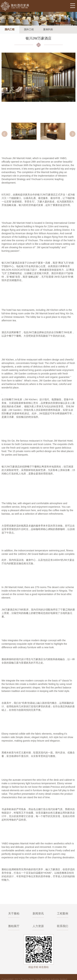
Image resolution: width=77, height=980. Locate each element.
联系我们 (63, 926)
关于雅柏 (14, 913)
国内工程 (10, 29)
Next (72, 134)
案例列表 (48, 29)
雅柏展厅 (14, 926)
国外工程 (29, 29)
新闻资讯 (38, 913)
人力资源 (38, 926)
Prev (5, 134)
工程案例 (63, 913)
